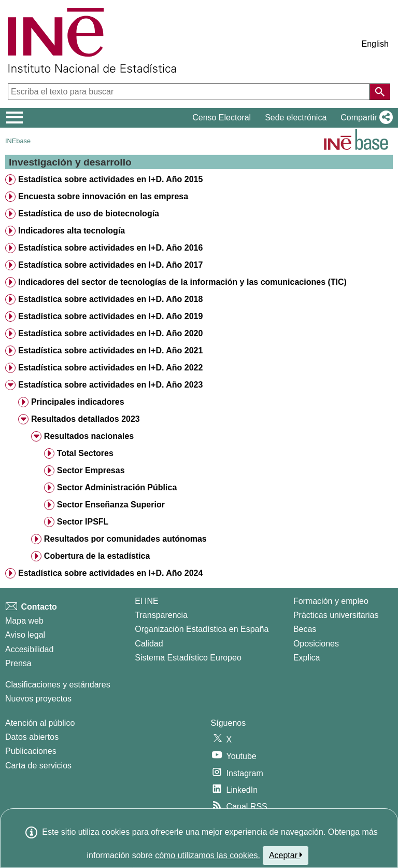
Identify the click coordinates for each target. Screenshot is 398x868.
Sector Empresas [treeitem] (91, 470)
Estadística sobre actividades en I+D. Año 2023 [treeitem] (110, 385)
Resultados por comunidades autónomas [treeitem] (125, 539)
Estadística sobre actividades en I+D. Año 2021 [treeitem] (110, 350)
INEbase (18, 141)
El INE (146, 601)
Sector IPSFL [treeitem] (83, 522)
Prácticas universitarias (336, 615)
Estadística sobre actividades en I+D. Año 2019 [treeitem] (110, 316)
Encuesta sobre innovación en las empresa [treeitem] (103, 196)
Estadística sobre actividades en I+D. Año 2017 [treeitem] (110, 265)
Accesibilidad (29, 649)
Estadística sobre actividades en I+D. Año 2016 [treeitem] (110, 248)
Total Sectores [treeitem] (85, 453)
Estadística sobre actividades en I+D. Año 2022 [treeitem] (110, 368)
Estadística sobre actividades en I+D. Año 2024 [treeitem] (110, 573)
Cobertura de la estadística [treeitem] (97, 556)
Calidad (149, 644)
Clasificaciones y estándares (58, 685)
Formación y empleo (331, 601)
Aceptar (286, 855)
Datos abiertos (32, 737)
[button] (365, 118)
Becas (305, 629)
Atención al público (40, 723)
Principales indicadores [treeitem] (78, 402)
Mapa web (24, 621)
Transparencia (161, 615)
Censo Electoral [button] (222, 118)
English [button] (375, 44)
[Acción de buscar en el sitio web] (380, 92)
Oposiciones (316, 644)
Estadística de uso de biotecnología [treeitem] (89, 213)
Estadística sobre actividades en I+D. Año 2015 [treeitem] (110, 179)
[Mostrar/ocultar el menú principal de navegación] (15, 118)
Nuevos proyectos (38, 699)
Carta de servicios (38, 766)
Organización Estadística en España (202, 629)
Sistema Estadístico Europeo (188, 658)
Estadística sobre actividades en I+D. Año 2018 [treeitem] (110, 299)
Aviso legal (25, 635)
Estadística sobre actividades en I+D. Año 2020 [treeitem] (110, 333)
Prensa (18, 663)
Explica (307, 658)
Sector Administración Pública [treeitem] (117, 487)
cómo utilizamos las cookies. (208, 855)
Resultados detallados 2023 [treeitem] (86, 419)
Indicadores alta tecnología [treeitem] (72, 231)
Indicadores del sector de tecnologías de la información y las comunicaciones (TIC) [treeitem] (182, 282)
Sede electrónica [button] (296, 118)
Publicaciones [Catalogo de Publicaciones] (31, 751)
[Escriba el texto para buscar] (190, 92)
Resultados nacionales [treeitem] (89, 436)
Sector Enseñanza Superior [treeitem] (111, 505)
